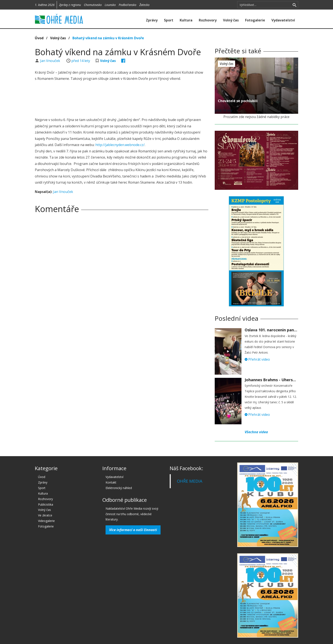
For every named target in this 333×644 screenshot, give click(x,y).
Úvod (39, 38)
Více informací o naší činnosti (133, 530)
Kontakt (111, 482)
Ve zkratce (45, 515)
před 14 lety (81, 61)
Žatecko (144, 5)
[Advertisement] (121, 100)
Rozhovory (208, 20)
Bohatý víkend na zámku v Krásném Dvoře (108, 38)
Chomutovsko (93, 5)
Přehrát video (257, 359)
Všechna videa (256, 432)
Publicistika (46, 504)
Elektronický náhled (119, 488)
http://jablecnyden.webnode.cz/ (120, 145)
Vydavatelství (283, 20)
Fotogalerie (255, 20)
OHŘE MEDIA (190, 481)
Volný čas (231, 20)
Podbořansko (128, 5)
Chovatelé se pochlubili (238, 101)
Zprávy (152, 20)
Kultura (186, 20)
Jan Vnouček (51, 61)
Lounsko (110, 5)
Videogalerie (46, 521)
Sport (169, 20)
